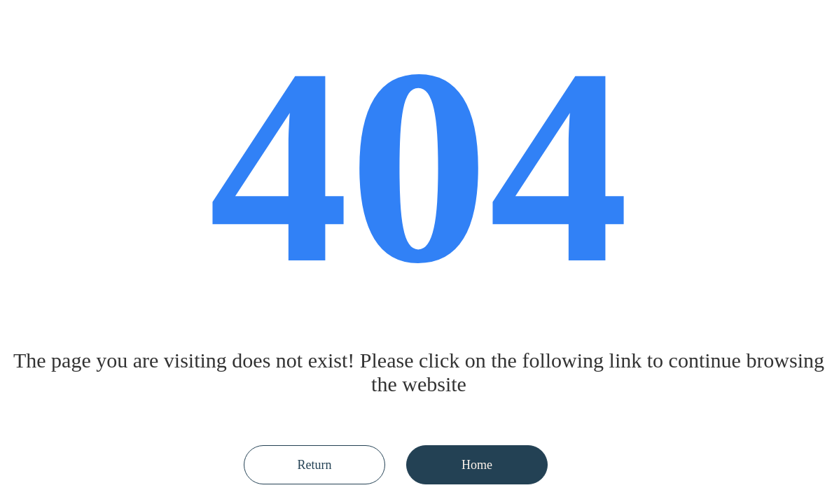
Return (315, 465)
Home (477, 465)
